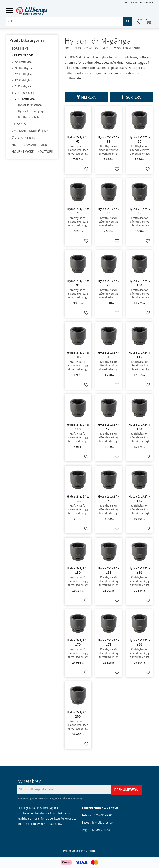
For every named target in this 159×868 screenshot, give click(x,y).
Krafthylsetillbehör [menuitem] (30, 117)
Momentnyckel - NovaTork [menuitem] (32, 152)
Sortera (133, 97)
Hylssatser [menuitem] (20, 124)
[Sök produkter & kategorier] (65, 21)
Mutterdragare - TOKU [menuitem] (29, 145)
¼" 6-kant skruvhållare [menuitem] (30, 131)
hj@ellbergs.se (102, 823)
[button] (10, 11)
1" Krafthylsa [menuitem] (23, 87)
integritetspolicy (74, 799)
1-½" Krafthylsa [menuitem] (24, 93)
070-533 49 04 (103, 815)
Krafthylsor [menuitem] (22, 56)
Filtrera (88, 97)
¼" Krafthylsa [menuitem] (23, 62)
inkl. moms (146, 3)
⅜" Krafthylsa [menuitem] (23, 68)
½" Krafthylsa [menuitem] (23, 74)
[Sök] (128, 21)
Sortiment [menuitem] (20, 49)
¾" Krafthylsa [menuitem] (23, 81)
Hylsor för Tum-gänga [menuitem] (32, 111)
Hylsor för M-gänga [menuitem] (30, 105)
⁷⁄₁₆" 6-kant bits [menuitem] (23, 138)
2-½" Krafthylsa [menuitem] (25, 99)
